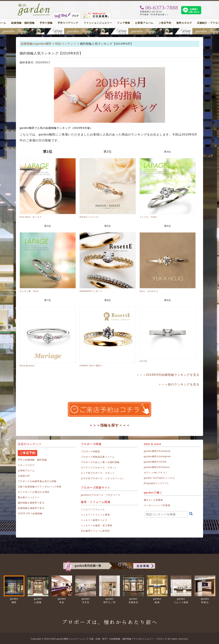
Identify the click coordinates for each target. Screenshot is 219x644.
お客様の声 (24, 476)
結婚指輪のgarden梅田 (36, 44)
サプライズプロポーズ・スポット (99, 468)
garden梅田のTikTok (155, 462)
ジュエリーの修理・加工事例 (97, 526)
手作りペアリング (68, 23)
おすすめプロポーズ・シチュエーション (103, 478)
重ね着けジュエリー (29, 497)
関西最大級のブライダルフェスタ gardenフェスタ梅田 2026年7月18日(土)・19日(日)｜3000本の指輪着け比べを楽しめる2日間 (109, 31)
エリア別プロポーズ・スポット (98, 473)
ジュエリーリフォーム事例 (95, 515)
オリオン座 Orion (29, 291)
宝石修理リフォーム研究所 (95, 531)
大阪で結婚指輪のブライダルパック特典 (40, 487)
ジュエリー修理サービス (94, 520)
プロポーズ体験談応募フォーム (98, 457)
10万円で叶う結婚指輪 (30, 513)
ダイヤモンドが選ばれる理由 (34, 492)
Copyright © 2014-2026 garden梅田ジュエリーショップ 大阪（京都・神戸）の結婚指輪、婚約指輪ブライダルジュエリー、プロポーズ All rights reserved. (109, 639)
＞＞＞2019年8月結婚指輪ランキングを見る (168, 375)
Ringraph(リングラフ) (156, 483)
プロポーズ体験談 (90, 451)
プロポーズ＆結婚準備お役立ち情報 (37, 481)
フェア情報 (124, 23)
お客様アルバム (144, 23)
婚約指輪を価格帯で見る (31, 503)
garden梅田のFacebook (157, 451)
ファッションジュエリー (98, 23)
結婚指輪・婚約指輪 (23, 23)
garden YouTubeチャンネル (159, 478)
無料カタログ (184, 23)
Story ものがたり (149, 291)
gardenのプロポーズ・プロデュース (101, 495)
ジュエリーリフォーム (93, 509)
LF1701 (143, 361)
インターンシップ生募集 (157, 505)
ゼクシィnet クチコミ (156, 473)
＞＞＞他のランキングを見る (179, 384)
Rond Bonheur (27, 366)
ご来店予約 (165, 23)
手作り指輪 (46, 23)
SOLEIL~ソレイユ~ (89, 217)
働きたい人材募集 (153, 500)
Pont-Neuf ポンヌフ (31, 217)
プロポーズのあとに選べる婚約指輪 (100, 462)
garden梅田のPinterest (157, 467)
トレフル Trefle (148, 217)
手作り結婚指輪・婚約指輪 (32, 460)
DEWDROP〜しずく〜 (91, 291)
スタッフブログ (26, 465)
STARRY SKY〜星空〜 (91, 366)
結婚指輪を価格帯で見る (31, 508)
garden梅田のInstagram (157, 456)
